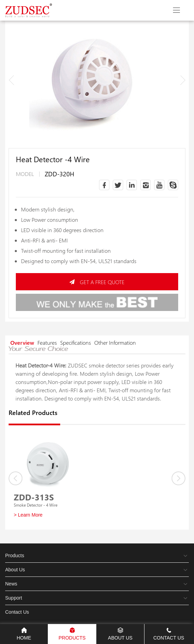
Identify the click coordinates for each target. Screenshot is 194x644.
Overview (22, 342)
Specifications (76, 342)
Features (47, 342)
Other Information (115, 342)
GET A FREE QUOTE (97, 282)
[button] (183, 80)
